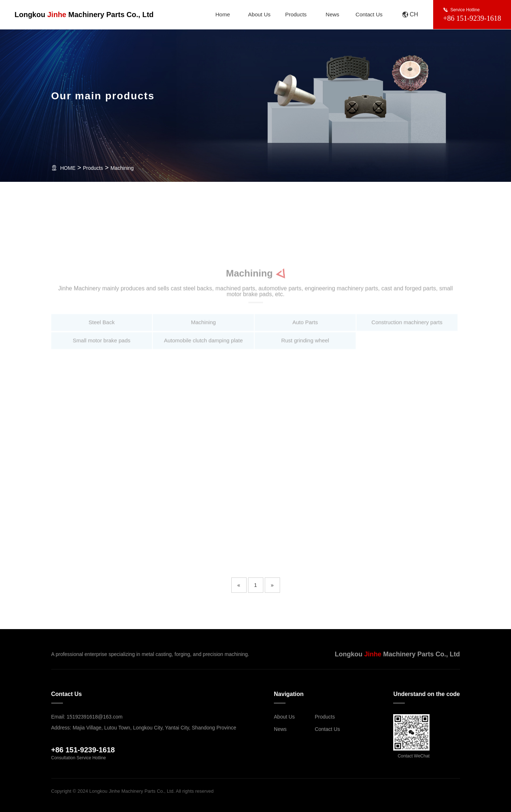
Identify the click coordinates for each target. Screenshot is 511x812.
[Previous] (239, 585)
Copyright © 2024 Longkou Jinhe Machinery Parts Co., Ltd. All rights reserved (133, 791)
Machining (122, 168)
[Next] (272, 585)
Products (296, 14)
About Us (259, 14)
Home (223, 14)
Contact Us (369, 14)
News (332, 14)
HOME (68, 168)
